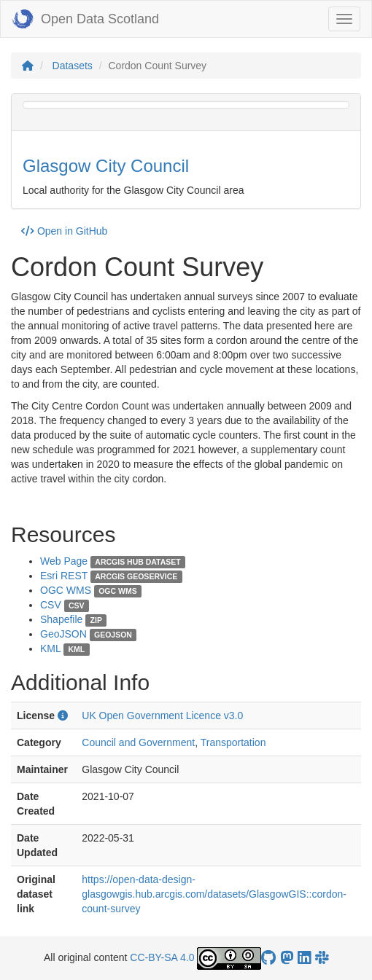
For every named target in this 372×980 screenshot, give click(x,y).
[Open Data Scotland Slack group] (322, 958)
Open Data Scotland (85, 19)
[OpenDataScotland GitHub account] (268, 958)
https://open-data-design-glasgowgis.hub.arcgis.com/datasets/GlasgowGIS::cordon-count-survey (214, 894)
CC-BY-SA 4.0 (162, 957)
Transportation (233, 742)
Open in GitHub (64, 231)
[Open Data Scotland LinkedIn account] (304, 958)
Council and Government (138, 742)
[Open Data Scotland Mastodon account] (287, 958)
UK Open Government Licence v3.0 (162, 716)
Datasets (73, 66)
